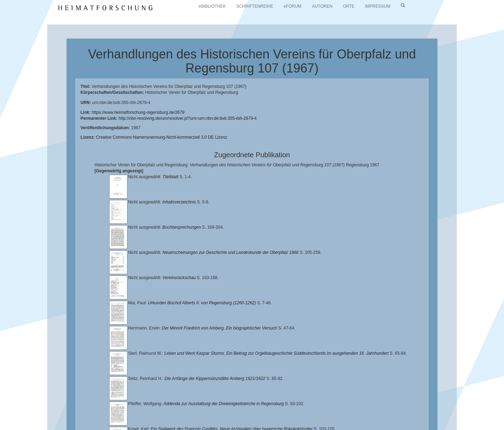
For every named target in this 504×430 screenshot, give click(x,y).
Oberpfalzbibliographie (398, 415)
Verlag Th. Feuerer (247, 415)
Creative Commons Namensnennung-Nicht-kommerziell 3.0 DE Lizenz (162, 137)
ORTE (349, 6)
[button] (2, 428)
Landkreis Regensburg (74, 415)
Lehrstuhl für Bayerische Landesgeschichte (284, 409)
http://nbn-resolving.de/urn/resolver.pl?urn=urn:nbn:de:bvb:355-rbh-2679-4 (188, 118)
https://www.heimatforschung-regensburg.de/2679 (138, 112)
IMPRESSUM (378, 6)
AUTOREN (322, 6)
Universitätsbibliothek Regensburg (201, 409)
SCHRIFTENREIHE (255, 6)
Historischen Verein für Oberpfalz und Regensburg (422, 409)
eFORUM (293, 6)
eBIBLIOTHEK (212, 6)
